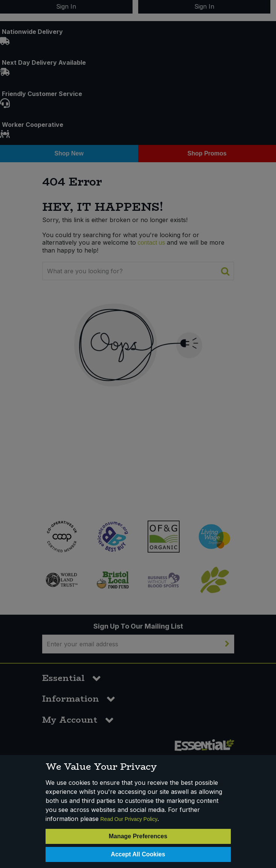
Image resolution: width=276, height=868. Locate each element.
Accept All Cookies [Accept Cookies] (138, 854)
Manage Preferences (138, 836)
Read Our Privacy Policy (129, 819)
